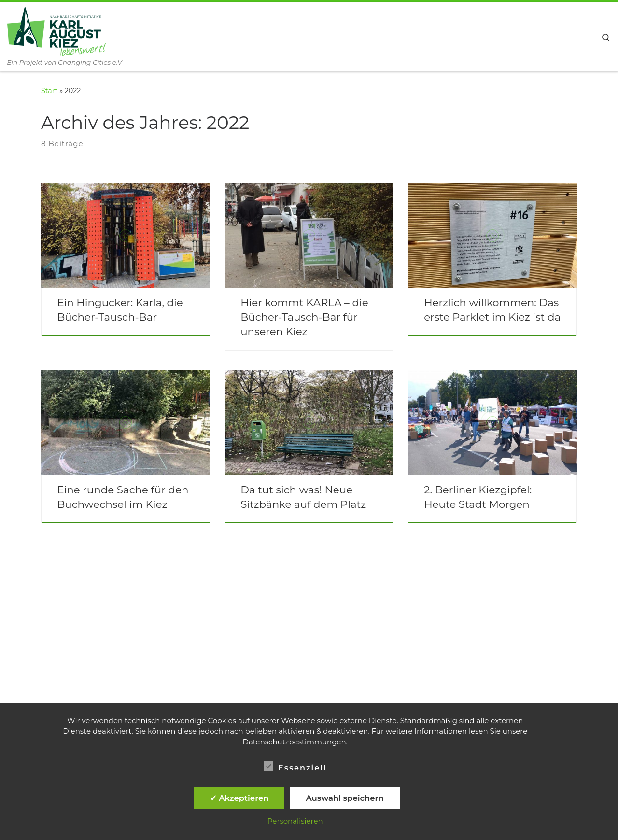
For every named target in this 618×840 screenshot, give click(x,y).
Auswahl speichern (344, 798)
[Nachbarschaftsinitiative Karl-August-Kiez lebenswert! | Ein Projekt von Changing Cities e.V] (56, 30)
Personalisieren (295, 821)
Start (49, 91)
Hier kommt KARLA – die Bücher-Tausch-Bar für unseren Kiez (304, 317)
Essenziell (295, 766)
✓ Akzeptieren (239, 798)
